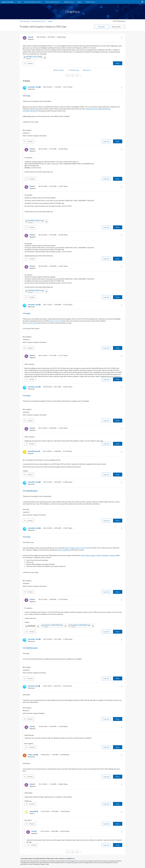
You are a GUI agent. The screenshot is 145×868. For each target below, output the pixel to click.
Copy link (106, 141)
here (73, 858)
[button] (122, 37)
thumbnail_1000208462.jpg (53, 625)
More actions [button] (116, 27)
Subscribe (101, 27)
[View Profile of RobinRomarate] (34, 451)
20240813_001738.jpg (34, 57)
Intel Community (25, 21)
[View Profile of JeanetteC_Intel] (34, 87)
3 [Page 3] (77, 75)
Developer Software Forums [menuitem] (32, 2)
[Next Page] (80, 75)
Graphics (50, 21)
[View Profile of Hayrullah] (34, 811)
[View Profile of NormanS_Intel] (34, 686)
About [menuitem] (19, 2)
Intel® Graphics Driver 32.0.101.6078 (78, 548)
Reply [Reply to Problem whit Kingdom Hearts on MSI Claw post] (118, 63)
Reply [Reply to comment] (118, 141)
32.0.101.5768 (32, 323)
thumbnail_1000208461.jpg (80, 625)
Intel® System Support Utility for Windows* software (98, 555)
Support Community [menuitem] (8, 2)
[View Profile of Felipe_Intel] (33, 755)
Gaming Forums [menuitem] (68, 2)
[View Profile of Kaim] (30, 37)
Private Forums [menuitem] (90, 2)
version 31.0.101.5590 (57, 321)
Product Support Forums (39, 21)
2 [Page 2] (72, 75)
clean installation (64, 550)
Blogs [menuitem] (79, 2)
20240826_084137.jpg (36, 220)
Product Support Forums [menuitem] (52, 2)
